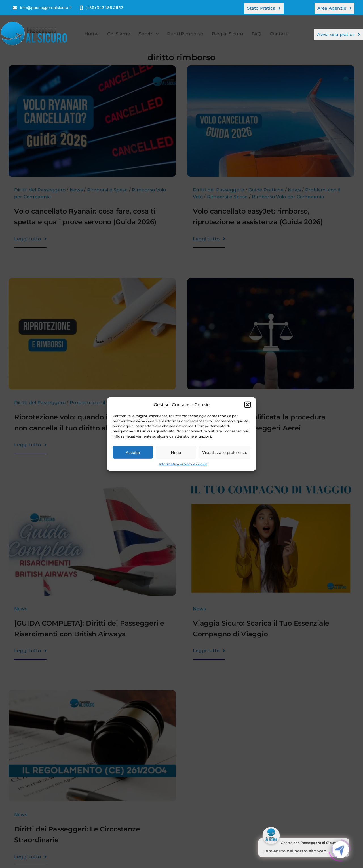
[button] (248, 405)
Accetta (133, 452)
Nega (176, 452)
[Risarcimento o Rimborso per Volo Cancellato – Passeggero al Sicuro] (35, 23)
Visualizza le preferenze (225, 452)
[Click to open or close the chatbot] (340, 849)
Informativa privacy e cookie (183, 464)
